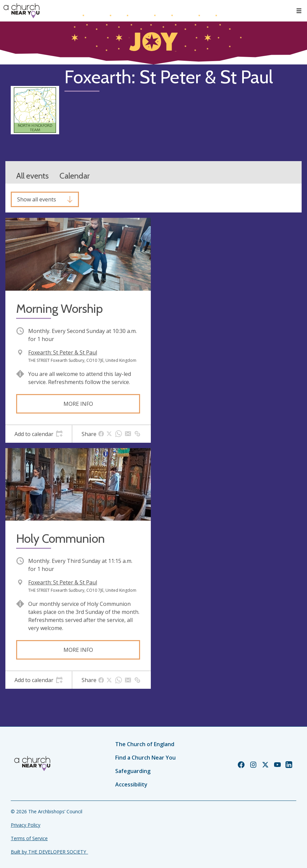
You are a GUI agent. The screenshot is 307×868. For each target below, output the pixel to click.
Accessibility (131, 784)
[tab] (38, 434)
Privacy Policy (26, 825)
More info (78, 404)
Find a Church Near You (145, 758)
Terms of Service (29, 838)
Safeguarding (133, 771)
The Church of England (145, 744)
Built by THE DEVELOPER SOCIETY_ (49, 852)
